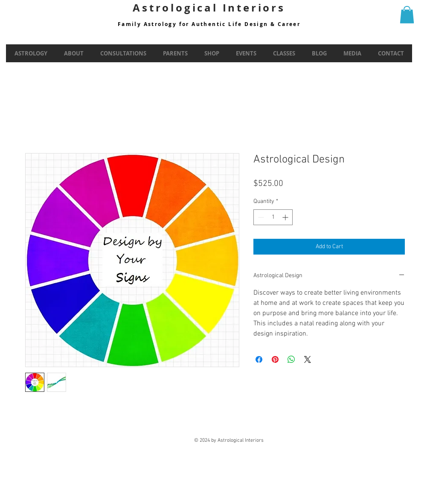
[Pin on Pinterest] (275, 359)
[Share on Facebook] (259, 359)
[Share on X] (308, 359)
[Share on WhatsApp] (291, 359)
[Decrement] (260, 217)
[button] (407, 15)
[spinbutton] (273, 217)
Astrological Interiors (209, 8)
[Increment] (286, 217)
